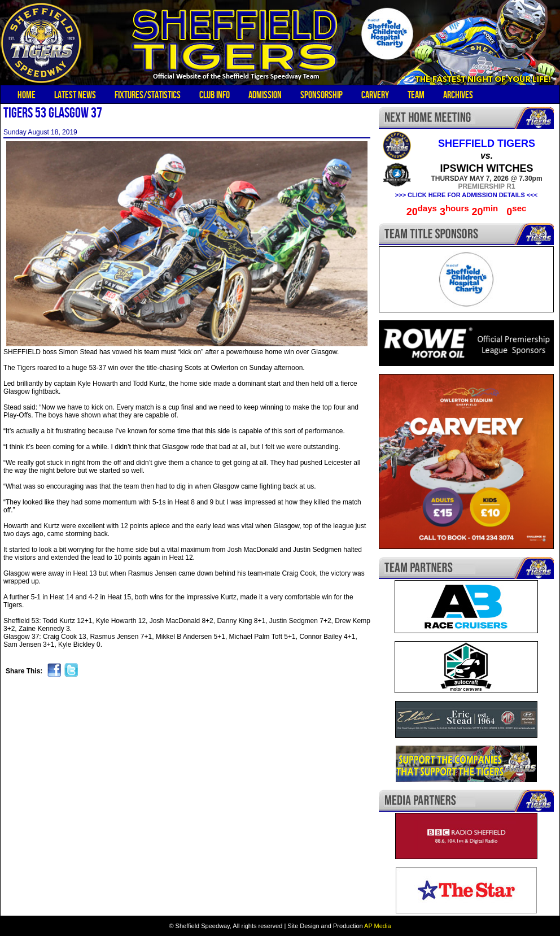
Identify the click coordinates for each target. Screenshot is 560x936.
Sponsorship (321, 95)
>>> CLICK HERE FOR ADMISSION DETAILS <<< (466, 195)
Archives (458, 95)
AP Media (378, 926)
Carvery (375, 95)
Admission (265, 95)
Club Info (215, 95)
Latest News (75, 95)
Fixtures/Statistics (148, 95)
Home (27, 95)
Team (416, 95)
